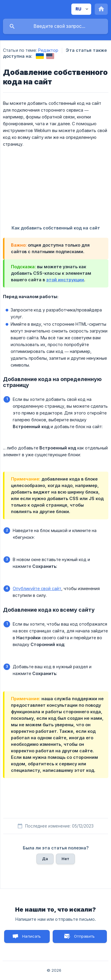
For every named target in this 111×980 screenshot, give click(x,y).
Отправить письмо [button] (84, 938)
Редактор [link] (48, 50)
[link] (40, 56)
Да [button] (45, 859)
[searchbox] (55, 26)
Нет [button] (65, 859)
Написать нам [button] (32, 938)
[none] (81, 9)
